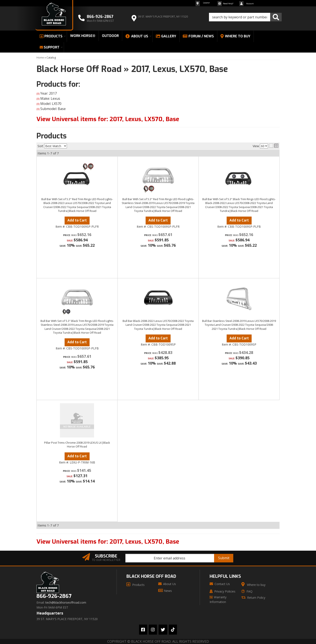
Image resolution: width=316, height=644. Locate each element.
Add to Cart (77, 220)
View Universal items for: (108, 119)
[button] (245, 17)
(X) (38, 94)
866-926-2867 (54, 596)
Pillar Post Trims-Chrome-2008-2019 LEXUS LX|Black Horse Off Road (77, 444)
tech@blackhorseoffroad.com (66, 603)
